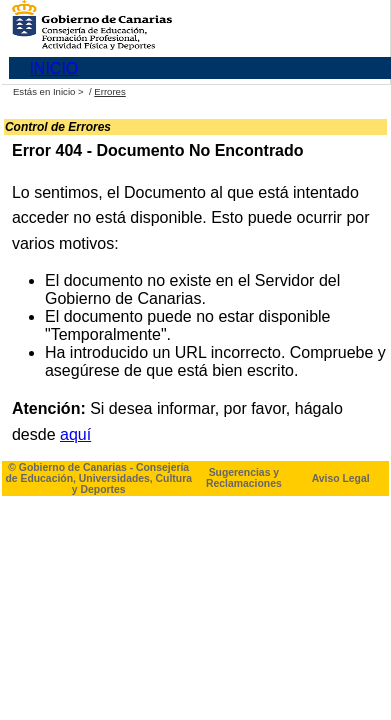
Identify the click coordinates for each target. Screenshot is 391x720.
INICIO (53, 68)
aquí (75, 434)
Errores (109, 91)
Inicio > (69, 91)
